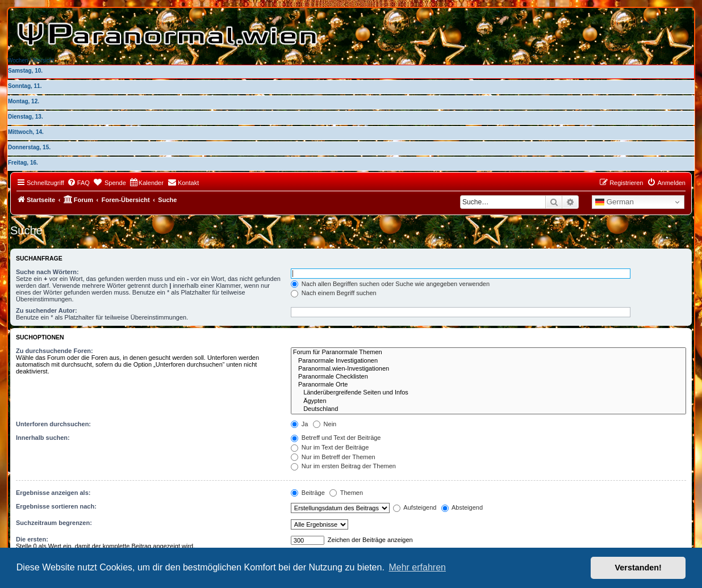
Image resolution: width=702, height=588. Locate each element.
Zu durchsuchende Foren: (55, 351)
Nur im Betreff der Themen (333, 457)
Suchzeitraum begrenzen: (54, 523)
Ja (300, 424)
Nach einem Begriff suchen (334, 293)
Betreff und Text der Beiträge (336, 438)
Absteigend (462, 507)
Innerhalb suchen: (43, 438)
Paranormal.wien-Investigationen (488, 369)
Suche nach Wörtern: (47, 272)
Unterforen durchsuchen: (53, 424)
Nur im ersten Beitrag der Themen (343, 466)
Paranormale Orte (488, 385)
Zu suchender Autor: (47, 310)
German (615, 202)
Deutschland (488, 409)
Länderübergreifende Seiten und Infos (488, 393)
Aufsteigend (415, 507)
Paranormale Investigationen (488, 361)
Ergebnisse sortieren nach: (56, 506)
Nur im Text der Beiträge (330, 447)
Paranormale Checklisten (488, 377)
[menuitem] (78, 183)
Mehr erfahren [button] (417, 567)
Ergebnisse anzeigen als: (53, 493)
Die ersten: (32, 539)
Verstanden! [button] (638, 568)
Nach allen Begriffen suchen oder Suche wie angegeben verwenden (390, 284)
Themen (346, 493)
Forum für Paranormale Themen (488, 352)
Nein (325, 424)
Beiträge (308, 493)
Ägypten (488, 401)
